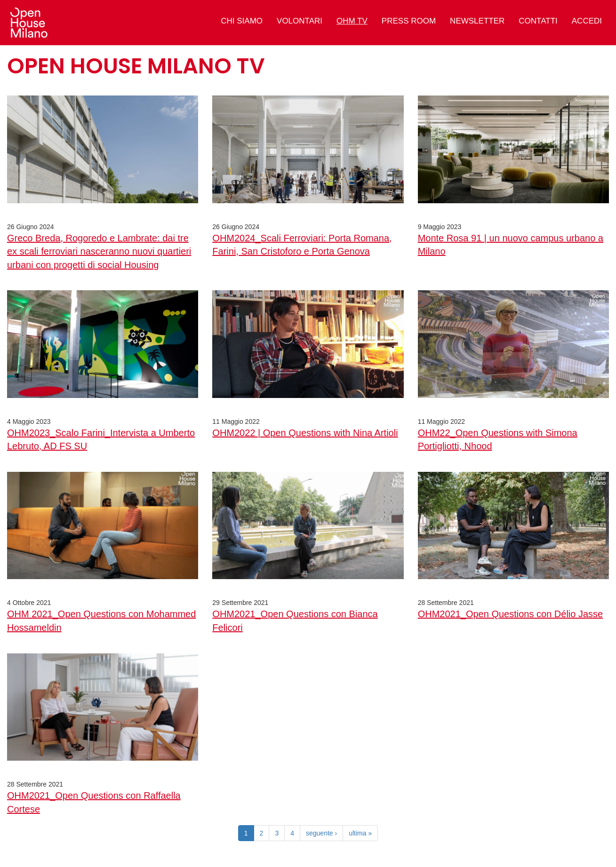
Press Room (409, 21)
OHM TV (352, 21)
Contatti (538, 21)
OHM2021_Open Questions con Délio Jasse (511, 614)
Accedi (587, 21)
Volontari (300, 21)
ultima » (360, 833)
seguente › (321, 833)
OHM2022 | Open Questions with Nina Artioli (305, 433)
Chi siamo (242, 21)
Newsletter (477, 21)
